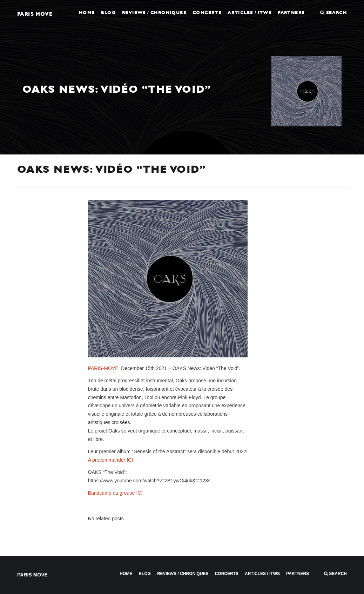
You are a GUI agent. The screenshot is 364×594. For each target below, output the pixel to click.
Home (87, 13)
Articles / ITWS (250, 13)
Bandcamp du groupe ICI (115, 493)
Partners (291, 13)
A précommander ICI (110, 460)
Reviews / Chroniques (154, 13)
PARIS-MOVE (103, 368)
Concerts (207, 13)
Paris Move (35, 14)
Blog (108, 13)
